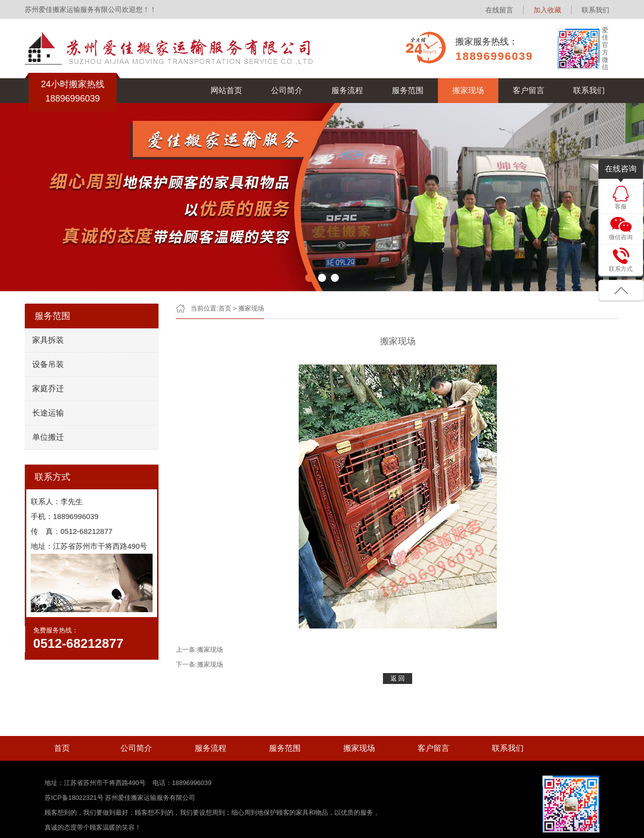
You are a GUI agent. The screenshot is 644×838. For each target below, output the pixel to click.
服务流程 (347, 90)
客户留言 (529, 90)
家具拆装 (48, 340)
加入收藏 (547, 10)
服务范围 (408, 90)
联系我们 (595, 10)
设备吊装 (48, 364)
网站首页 (226, 90)
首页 (225, 308)
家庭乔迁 (48, 389)
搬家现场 (468, 90)
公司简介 (287, 90)
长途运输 (48, 413)
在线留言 (499, 10)
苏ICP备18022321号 (75, 798)
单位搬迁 (48, 437)
